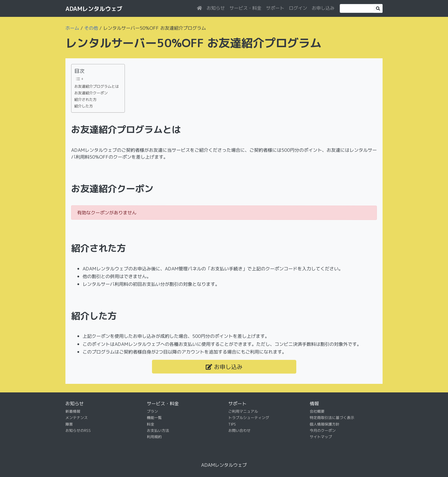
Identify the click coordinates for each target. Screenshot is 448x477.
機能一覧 (154, 418)
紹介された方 (85, 99)
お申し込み (323, 8)
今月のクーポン (323, 430)
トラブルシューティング (249, 418)
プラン (152, 411)
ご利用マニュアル (243, 411)
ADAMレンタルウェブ (94, 9)
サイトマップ (321, 437)
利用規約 (154, 437)
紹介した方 (84, 106)
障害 (69, 424)
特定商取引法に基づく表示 (332, 418)
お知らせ (216, 8)
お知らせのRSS (78, 430)
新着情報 (73, 411)
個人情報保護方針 (325, 424)
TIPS (232, 424)
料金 (151, 424)
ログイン (298, 8)
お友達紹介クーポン (91, 93)
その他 (91, 28)
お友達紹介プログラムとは (97, 86)
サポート (275, 8)
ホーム (72, 28)
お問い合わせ (239, 430)
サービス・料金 (245, 8)
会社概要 (317, 411)
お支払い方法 (158, 430)
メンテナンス (77, 418)
